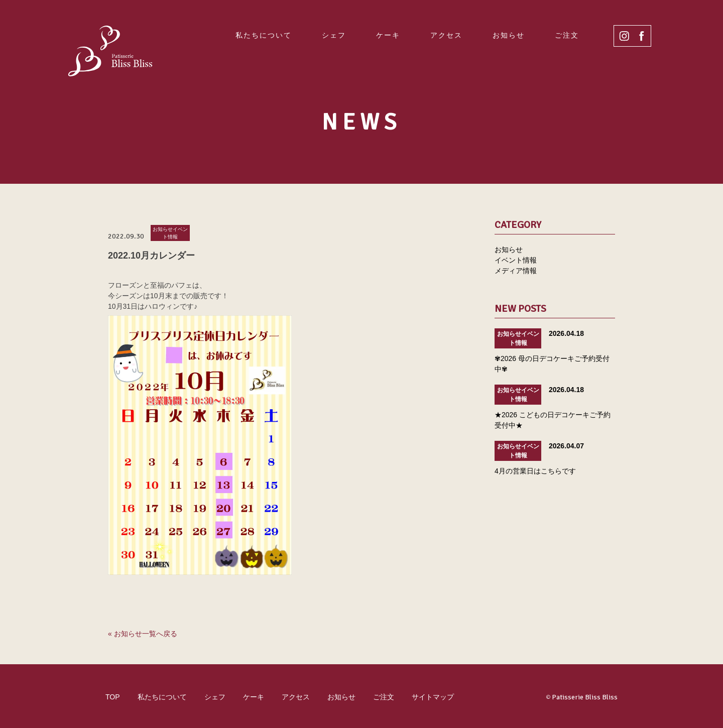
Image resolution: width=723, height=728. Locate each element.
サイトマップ (433, 697)
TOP (113, 697)
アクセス (446, 35)
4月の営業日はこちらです (535, 471)
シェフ (334, 35)
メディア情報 (516, 271)
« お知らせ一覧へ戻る (143, 634)
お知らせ (509, 35)
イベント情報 (516, 260)
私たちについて (264, 35)
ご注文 (567, 35)
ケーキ (388, 35)
